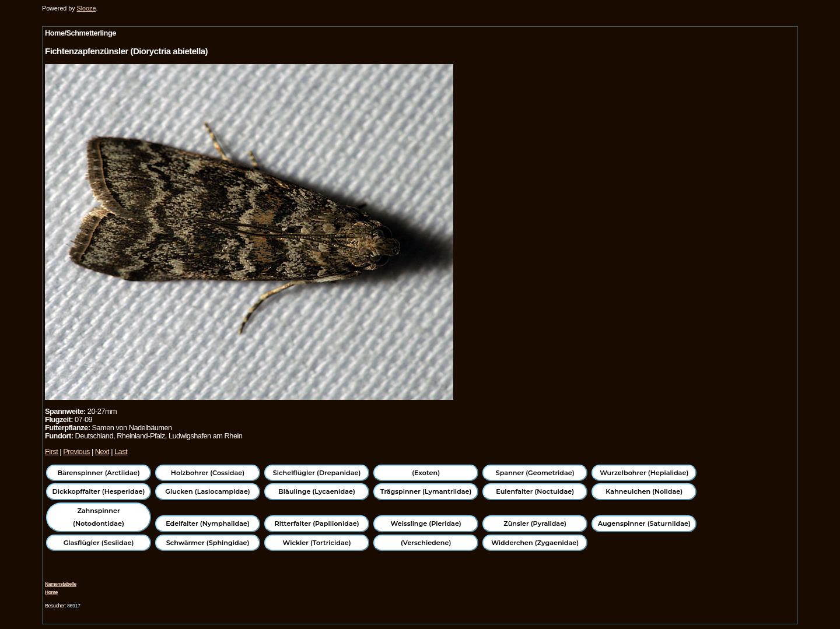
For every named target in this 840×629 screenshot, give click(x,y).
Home (51, 592)
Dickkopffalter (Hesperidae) (99, 491)
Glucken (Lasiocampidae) (207, 491)
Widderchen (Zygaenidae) (535, 543)
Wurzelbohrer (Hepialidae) (644, 473)
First (51, 451)
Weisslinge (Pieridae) (426, 523)
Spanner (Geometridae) (535, 473)
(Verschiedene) (426, 543)
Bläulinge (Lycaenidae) (317, 491)
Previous (76, 451)
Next (102, 451)
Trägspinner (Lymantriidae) (426, 491)
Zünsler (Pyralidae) (535, 523)
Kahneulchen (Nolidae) (644, 491)
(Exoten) (426, 473)
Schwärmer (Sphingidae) (208, 543)
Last (121, 451)
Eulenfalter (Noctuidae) (535, 491)
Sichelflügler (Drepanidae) (317, 473)
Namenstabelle (61, 584)
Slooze (87, 8)
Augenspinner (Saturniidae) (644, 523)
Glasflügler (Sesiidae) (99, 543)
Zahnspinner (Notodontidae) (99, 517)
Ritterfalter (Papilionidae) (317, 523)
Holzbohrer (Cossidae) (208, 473)
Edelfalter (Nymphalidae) (208, 523)
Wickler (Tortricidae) (317, 543)
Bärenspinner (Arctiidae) (98, 473)
